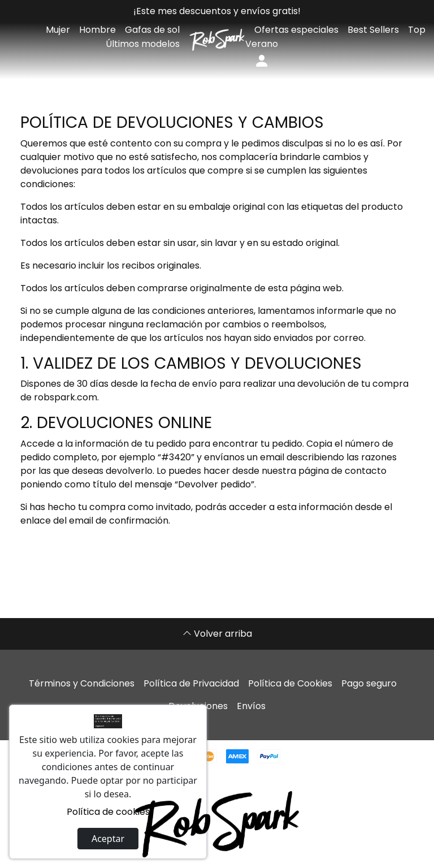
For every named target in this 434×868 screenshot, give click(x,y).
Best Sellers (373, 30)
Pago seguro (369, 683)
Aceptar (108, 839)
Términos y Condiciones (82, 683)
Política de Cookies (290, 683)
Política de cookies (108, 812)
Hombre (97, 30)
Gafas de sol (152, 30)
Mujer (58, 30)
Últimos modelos (143, 44)
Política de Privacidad (191, 683)
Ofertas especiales (296, 30)
